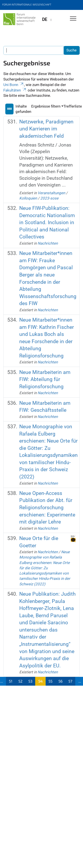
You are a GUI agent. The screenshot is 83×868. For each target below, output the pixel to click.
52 (20, 681)
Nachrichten (48, 243)
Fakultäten (15, 90)
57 (70, 681)
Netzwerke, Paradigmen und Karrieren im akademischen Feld (46, 129)
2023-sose (49, 198)
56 (61, 681)
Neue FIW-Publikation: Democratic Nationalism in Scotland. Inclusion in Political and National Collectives (47, 222)
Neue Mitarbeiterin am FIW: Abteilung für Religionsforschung (45, 379)
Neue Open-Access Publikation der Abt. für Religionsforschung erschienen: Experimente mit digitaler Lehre (47, 508)
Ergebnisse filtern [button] (46, 106)
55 (50, 681)
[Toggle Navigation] (73, 19)
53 (30, 681)
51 (11, 681)
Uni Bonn (14, 85)
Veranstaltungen (51, 193)
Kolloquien (28, 198)
